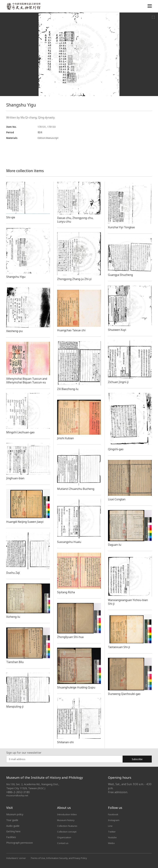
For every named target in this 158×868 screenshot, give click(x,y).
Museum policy (15, 814)
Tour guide (12, 820)
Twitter (112, 831)
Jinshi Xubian (66, 438)
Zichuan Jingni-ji (119, 382)
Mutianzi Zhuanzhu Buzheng (77, 489)
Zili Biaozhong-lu (69, 389)
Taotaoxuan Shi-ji (120, 647)
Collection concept (68, 831)
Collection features (68, 826)
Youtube (113, 837)
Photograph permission (20, 843)
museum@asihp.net (17, 795)
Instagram (114, 820)
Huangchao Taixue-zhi (72, 330)
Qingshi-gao (116, 449)
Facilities (11, 837)
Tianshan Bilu (16, 662)
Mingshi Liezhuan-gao (21, 432)
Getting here (13, 831)
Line (110, 826)
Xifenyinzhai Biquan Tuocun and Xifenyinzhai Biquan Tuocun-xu (28, 380)
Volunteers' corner (16, 858)
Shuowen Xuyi (117, 330)
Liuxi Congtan (117, 499)
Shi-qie (11, 217)
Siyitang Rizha (66, 592)
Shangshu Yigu (16, 277)
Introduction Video (68, 814)
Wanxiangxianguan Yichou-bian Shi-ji (129, 602)
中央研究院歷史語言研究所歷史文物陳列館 (24, 6)
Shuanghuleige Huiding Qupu (77, 687)
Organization (64, 837)
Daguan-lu (115, 545)
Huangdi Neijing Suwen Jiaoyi (26, 522)
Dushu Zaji (14, 573)
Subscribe (137, 759)
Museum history (66, 820)
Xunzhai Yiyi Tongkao (122, 227)
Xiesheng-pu (15, 331)
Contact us (63, 843)
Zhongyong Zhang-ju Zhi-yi (75, 279)
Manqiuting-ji (16, 707)
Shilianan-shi (66, 742)
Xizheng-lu (13, 617)
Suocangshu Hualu (70, 542)
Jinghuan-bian (16, 478)
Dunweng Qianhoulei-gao (125, 694)
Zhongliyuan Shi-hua (71, 637)
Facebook (114, 814)
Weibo (112, 843)
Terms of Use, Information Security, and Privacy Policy (60, 858)
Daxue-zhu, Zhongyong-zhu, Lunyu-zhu (76, 220)
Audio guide (13, 826)
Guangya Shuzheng (121, 275)
